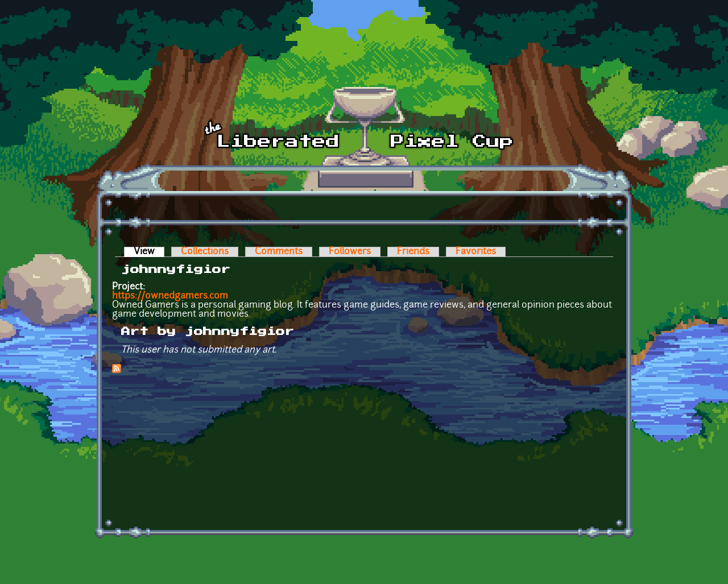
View (149, 252)
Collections (205, 252)
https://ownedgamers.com (170, 296)
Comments (279, 252)
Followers (350, 252)
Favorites (476, 252)
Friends (413, 252)
